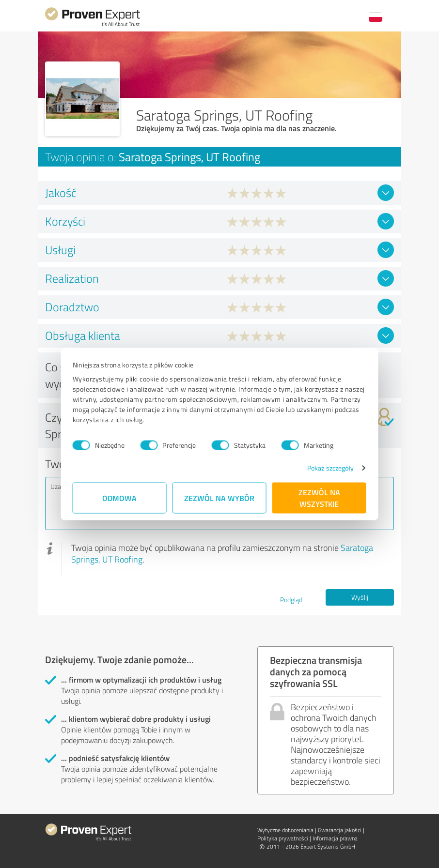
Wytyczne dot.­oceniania (285, 830)
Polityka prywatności (283, 838)
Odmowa (120, 498)
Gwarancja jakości (340, 830)
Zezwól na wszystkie (319, 498)
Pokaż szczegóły (331, 468)
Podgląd (291, 600)
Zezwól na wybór (220, 498)
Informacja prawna (335, 838)
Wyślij (360, 597)
